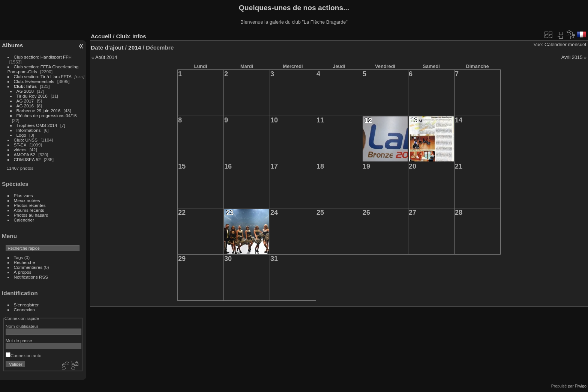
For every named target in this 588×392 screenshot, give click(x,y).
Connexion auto (23, 355)
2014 (135, 47)
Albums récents (29, 210)
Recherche (25, 262)
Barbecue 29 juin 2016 (39, 111)
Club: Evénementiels (34, 81)
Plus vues (23, 195)
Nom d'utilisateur (22, 326)
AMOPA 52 (25, 155)
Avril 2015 (572, 57)
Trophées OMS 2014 (37, 125)
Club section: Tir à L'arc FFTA (43, 76)
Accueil (101, 36)
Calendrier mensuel (565, 44)
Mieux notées (27, 200)
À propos (23, 272)
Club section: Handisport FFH (43, 57)
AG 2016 (25, 106)
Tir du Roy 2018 (32, 96)
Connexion (24, 310)
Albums (12, 45)
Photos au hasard (31, 215)
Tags (19, 257)
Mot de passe (19, 340)
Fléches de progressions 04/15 (47, 115)
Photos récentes (30, 205)
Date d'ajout (107, 47)
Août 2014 (106, 57)
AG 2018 (25, 91)
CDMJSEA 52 (27, 159)
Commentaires (28, 267)
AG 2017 (25, 101)
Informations (29, 130)
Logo (21, 135)
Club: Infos (25, 86)
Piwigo (581, 386)
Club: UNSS (26, 140)
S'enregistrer (26, 305)
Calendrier (24, 220)
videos (20, 150)
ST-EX (20, 145)
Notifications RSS (31, 277)
